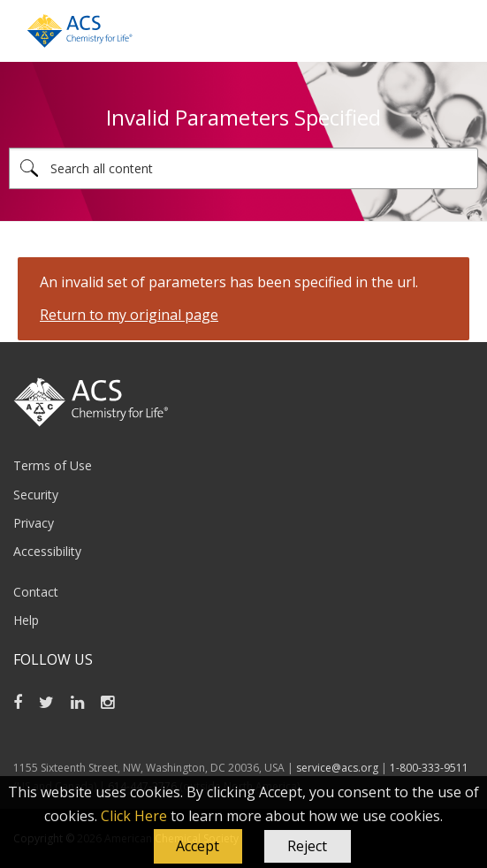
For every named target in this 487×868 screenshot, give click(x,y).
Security (36, 495)
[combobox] (243, 168)
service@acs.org (337, 768)
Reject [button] (307, 846)
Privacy (34, 523)
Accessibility (47, 551)
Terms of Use (53, 465)
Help (26, 620)
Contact (36, 592)
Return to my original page (129, 315)
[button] (198, 847)
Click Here (134, 816)
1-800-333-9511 (429, 768)
